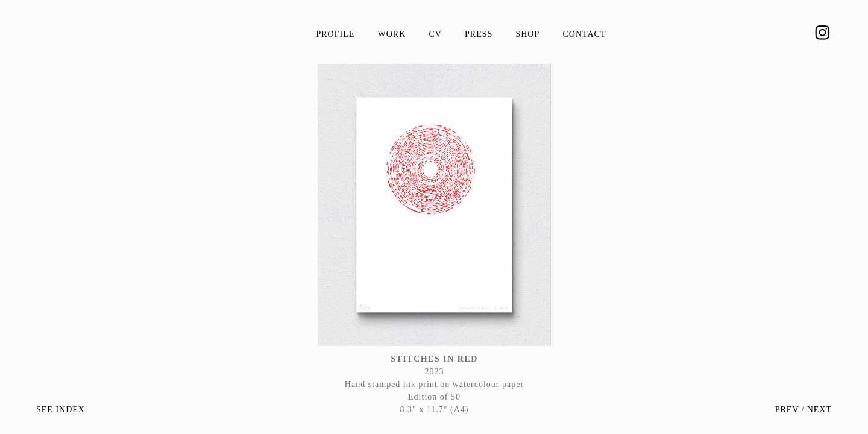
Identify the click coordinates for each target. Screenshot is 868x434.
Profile (336, 34)
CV (435, 34)
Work (392, 34)
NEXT (819, 410)
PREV (787, 410)
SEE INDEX (61, 410)
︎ (823, 33)
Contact (584, 34)
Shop (527, 34)
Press (479, 34)
